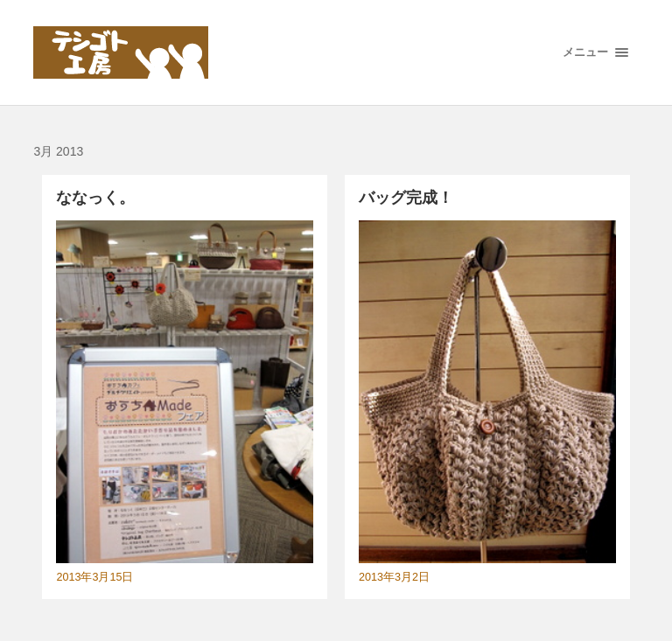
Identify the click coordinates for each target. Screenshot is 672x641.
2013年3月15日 (94, 577)
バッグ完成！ (406, 198)
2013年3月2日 (394, 577)
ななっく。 (95, 198)
